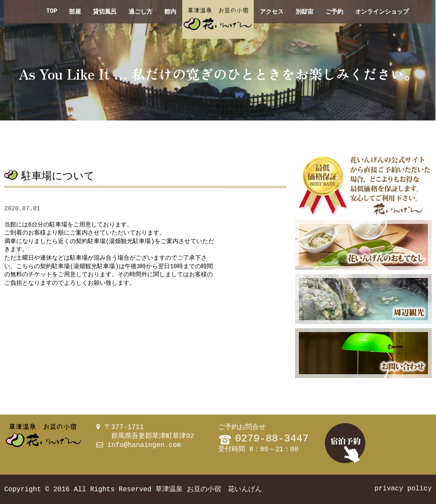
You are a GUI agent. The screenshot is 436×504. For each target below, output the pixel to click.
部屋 (75, 12)
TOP (52, 12)
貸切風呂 (105, 12)
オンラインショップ (382, 12)
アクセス (272, 12)
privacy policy (403, 489)
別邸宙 (304, 12)
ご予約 (334, 12)
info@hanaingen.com (144, 445)
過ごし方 (141, 12)
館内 (170, 12)
